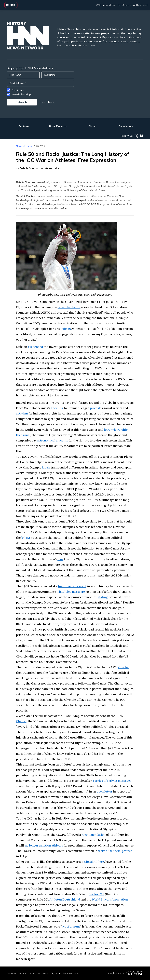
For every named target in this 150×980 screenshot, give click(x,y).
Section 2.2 (97, 894)
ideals (46, 467)
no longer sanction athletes (44, 845)
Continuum (18, 90)
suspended (36, 347)
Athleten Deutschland (65, 899)
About (92, 126)
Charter (124, 667)
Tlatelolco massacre (71, 592)
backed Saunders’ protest (115, 851)
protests (96, 408)
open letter (104, 791)
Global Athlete (94, 862)
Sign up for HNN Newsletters (65, 973)
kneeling (57, 408)
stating (103, 597)
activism (22, 413)
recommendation (93, 835)
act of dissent (71, 926)
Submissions (126, 126)
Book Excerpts (58, 126)
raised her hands (69, 307)
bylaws (26, 538)
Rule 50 (66, 329)
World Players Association (110, 899)
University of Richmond (135, 5)
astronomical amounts (53, 440)
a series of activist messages (112, 781)
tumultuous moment (72, 586)
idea (60, 559)
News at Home (24, 146)
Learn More (47, 102)
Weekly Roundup (21, 94)
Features (24, 126)
